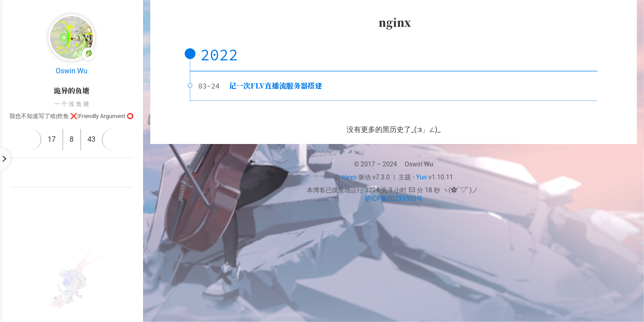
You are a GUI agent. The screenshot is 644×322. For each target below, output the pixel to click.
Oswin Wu (72, 71)
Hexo (350, 177)
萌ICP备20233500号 (393, 199)
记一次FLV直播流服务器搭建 (275, 86)
